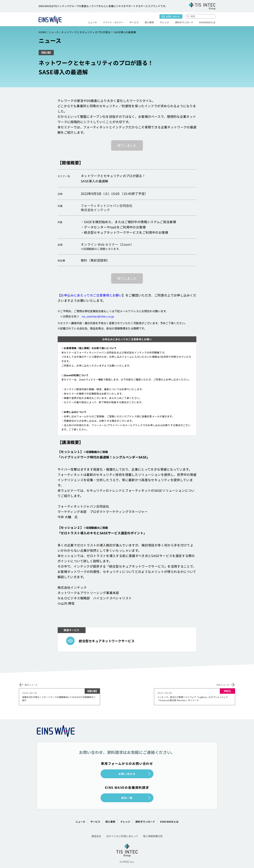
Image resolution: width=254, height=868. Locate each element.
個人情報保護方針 (153, 836)
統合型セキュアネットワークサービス (107, 641)
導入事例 (149, 22)
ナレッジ (164, 22)
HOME (42, 32)
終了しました (127, 145)
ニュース (92, 22)
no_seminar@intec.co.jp (98, 316)
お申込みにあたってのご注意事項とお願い (91, 295)
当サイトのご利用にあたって (122, 836)
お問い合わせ (173, 16)
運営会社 (96, 836)
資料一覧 (127, 798)
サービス (134, 22)
